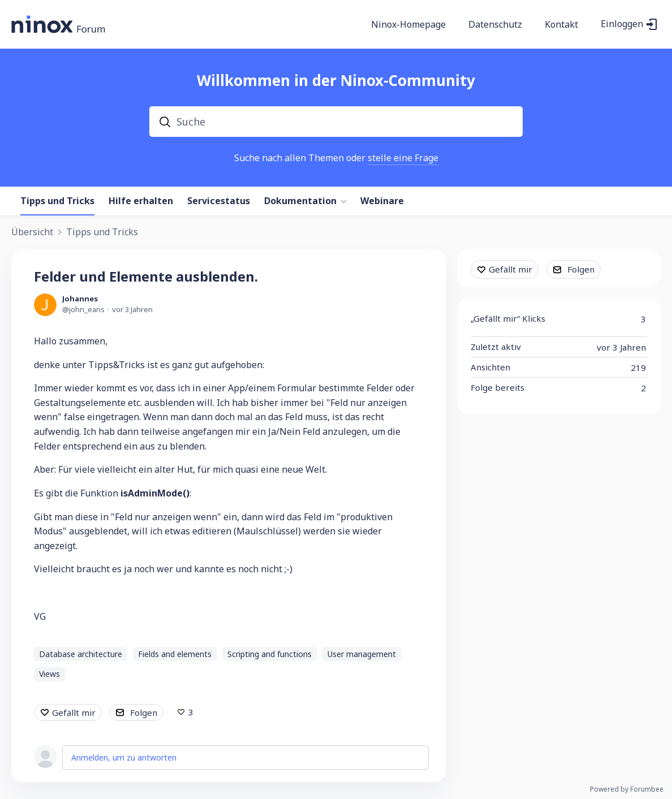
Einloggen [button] (622, 24)
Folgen (144, 712)
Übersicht (32, 232)
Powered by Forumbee (627, 790)
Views (49, 674)
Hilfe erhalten (141, 201)
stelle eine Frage (403, 158)
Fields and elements (175, 654)
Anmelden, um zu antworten (124, 757)
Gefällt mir (74, 712)
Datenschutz (495, 25)
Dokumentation (300, 201)
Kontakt (561, 25)
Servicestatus (219, 201)
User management (362, 654)
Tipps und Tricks (57, 201)
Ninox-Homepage (408, 25)
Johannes (80, 299)
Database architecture (81, 654)
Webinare (382, 201)
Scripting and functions (270, 654)
